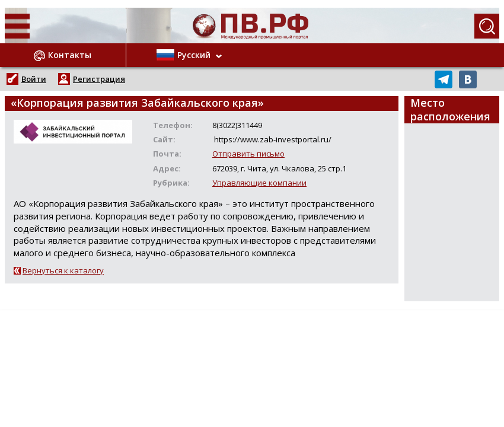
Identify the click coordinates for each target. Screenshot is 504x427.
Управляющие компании (259, 183)
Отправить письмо (248, 154)
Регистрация (99, 79)
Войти (34, 79)
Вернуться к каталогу (63, 270)
